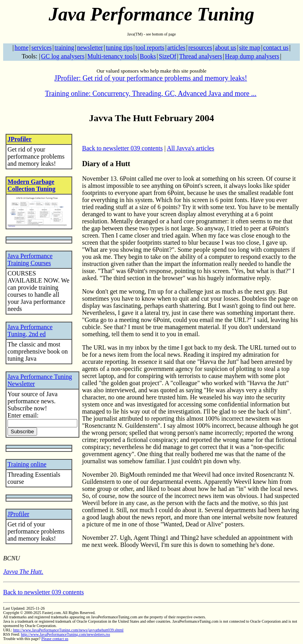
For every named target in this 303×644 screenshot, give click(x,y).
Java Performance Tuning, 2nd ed (30, 330)
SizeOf (167, 56)
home (22, 48)
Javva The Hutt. (23, 572)
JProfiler (20, 139)
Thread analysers (201, 56)
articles (176, 48)
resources (200, 48)
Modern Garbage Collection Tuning (31, 185)
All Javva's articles (191, 148)
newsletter (90, 48)
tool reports (150, 48)
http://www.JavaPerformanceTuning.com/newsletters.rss (65, 634)
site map (250, 48)
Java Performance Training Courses (30, 259)
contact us (276, 48)
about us (226, 48)
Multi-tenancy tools (112, 56)
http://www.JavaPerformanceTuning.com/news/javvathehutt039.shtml (68, 630)
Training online (27, 464)
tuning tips (119, 48)
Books (148, 56)
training (64, 48)
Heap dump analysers (252, 56)
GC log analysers (63, 56)
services (41, 48)
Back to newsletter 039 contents (122, 148)
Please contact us (55, 639)
